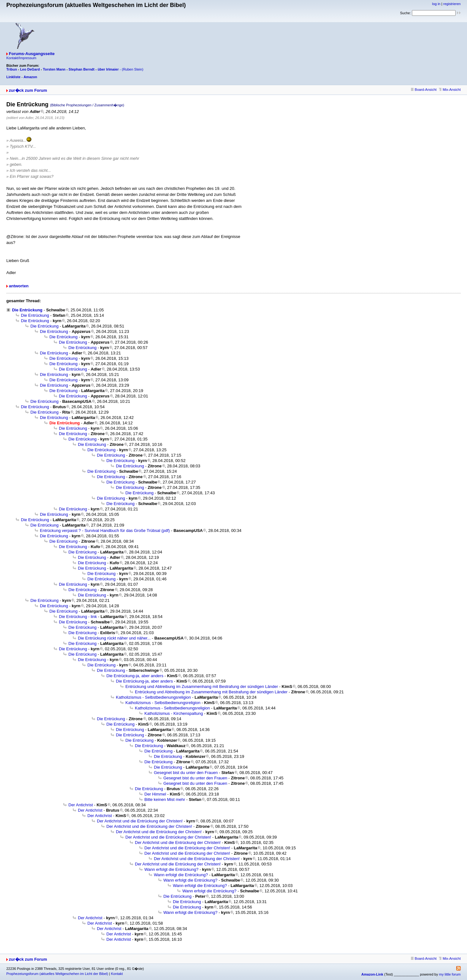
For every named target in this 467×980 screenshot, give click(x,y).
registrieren (452, 4)
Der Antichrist (81, 805)
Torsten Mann (54, 69)
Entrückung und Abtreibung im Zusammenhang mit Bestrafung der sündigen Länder (202, 687)
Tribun (12, 69)
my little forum (450, 974)
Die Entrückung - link (78, 617)
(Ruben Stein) (133, 69)
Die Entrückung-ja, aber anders (135, 676)
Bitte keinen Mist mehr (165, 799)
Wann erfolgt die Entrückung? (171, 869)
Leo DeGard (30, 69)
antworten (19, 286)
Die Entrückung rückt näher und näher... (114, 638)
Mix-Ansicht (450, 90)
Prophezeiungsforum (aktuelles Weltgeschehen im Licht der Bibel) (57, 974)
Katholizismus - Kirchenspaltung (174, 713)
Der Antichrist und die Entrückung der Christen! (140, 821)
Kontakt (117, 974)
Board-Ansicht (424, 90)
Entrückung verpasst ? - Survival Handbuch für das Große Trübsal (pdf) (105, 531)
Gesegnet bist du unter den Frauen (186, 773)
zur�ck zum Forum (28, 90)
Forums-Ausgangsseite (32, 54)
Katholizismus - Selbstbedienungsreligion (153, 697)
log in (436, 4)
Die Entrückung (27, 310)
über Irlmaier (108, 69)
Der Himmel (155, 794)
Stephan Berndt (82, 69)
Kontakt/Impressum (21, 58)
